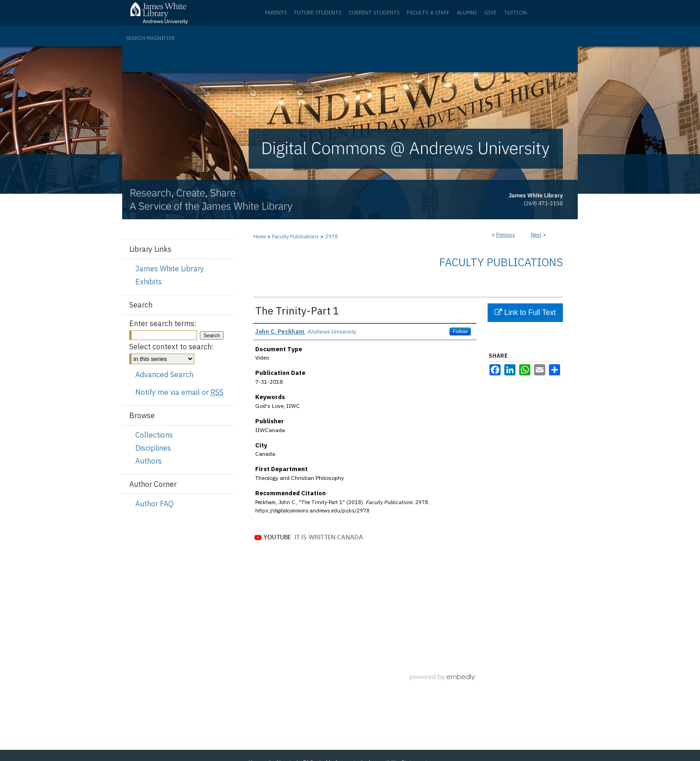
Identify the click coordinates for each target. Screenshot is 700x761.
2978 (331, 236)
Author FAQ (154, 504)
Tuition (515, 13)
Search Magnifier (150, 38)
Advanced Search (164, 374)
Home (260, 236)
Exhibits (149, 282)
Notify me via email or (179, 392)
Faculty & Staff (428, 13)
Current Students (374, 13)
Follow (460, 331)
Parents (276, 13)
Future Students (318, 13)
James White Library (170, 269)
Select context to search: (171, 347)
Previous (505, 235)
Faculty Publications (295, 236)
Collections (154, 435)
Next (536, 235)
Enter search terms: (163, 323)
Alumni (467, 13)
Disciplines (153, 448)
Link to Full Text (525, 312)
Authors (149, 461)
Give (490, 13)
